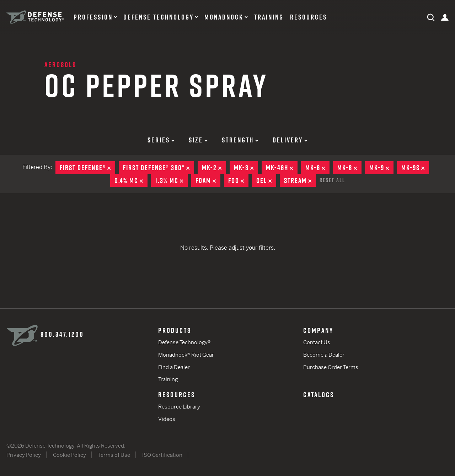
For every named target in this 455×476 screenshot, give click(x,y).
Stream (300, 180)
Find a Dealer (174, 367)
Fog (238, 180)
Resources (309, 17)
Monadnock (224, 17)
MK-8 (349, 168)
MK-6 (317, 168)
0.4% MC (131, 180)
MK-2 (214, 168)
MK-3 (246, 168)
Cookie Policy (69, 455)
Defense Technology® (184, 342)
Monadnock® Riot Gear (186, 355)
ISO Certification (162, 455)
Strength (240, 140)
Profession (93, 17)
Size (198, 140)
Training (269, 17)
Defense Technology (159, 17)
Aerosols (60, 65)
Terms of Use (114, 455)
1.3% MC (172, 180)
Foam (208, 180)
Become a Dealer (324, 355)
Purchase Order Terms (331, 367)
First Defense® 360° (159, 168)
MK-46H (282, 168)
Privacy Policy (24, 455)
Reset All (332, 180)
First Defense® (87, 168)
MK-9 (381, 168)
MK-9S (415, 168)
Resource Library (179, 407)
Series (161, 140)
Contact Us (317, 342)
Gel (266, 180)
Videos (167, 419)
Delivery (290, 140)
